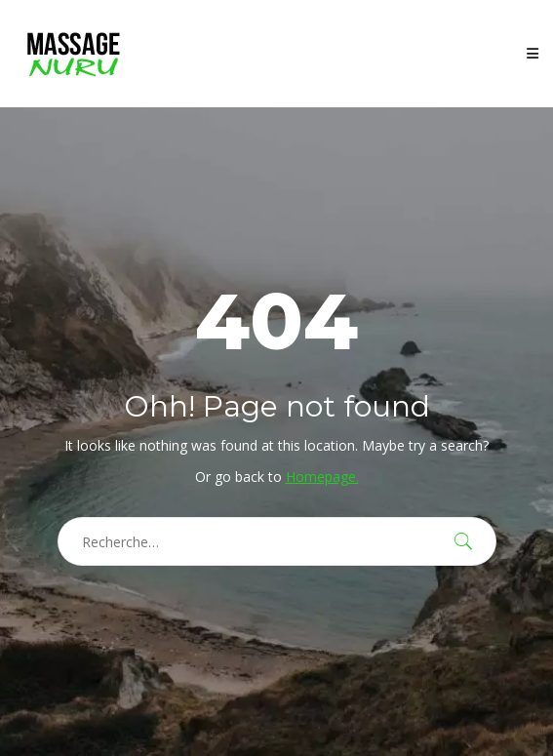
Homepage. (322, 477)
